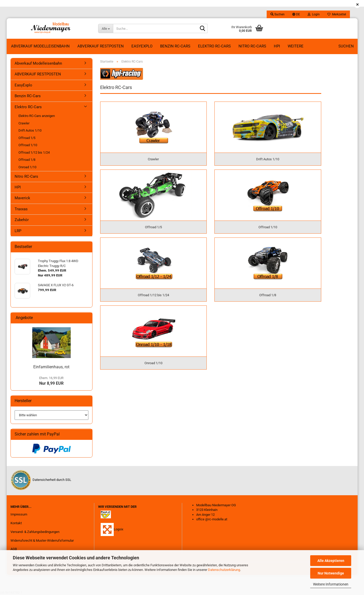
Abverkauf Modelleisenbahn (40, 46)
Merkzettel (337, 14)
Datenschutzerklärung (224, 570)
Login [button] (314, 14)
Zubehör (22, 220)
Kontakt (16, 523)
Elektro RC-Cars (214, 46)
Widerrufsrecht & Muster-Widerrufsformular (42, 541)
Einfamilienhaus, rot (51, 367)
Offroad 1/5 (27, 138)
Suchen (346, 46)
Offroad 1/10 (28, 145)
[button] (296, 14)
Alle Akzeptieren (331, 561)
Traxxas (21, 209)
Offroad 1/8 (27, 160)
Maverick (22, 198)
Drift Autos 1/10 (30, 130)
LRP (18, 231)
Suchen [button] (278, 14)
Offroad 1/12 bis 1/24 (34, 152)
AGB (14, 549)
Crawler (24, 123)
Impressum (19, 514)
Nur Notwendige (331, 573)
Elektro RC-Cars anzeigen (37, 116)
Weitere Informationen (331, 584)
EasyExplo (142, 46)
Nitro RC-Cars (252, 46)
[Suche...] (106, 28)
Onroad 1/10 (27, 167)
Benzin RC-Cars (175, 46)
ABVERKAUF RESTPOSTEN (101, 46)
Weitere (296, 46)
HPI (277, 46)
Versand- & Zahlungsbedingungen (35, 532)
